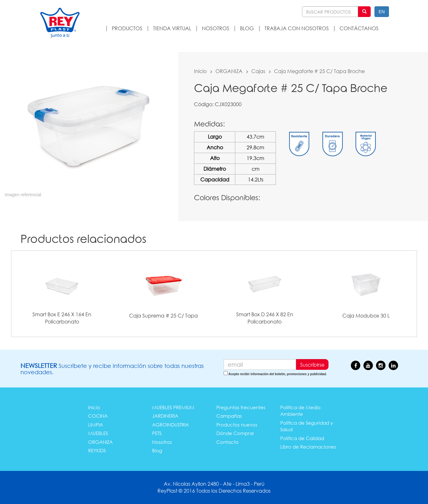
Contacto (228, 442)
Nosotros (162, 442)
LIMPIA (96, 425)
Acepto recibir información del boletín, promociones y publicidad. (277, 374)
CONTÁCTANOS (359, 28)
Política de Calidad (302, 438)
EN (382, 12)
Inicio (200, 71)
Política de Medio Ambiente (300, 411)
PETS (157, 433)
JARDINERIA (165, 416)
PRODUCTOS (127, 28)
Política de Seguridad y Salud (307, 426)
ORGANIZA (229, 71)
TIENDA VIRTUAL (172, 28)
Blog (157, 450)
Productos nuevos (237, 425)
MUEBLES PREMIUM (173, 407)
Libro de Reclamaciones (308, 447)
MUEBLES (98, 433)
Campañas (229, 416)
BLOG (247, 28)
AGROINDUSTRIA (171, 425)
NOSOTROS (216, 28)
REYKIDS (97, 450)
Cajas (258, 71)
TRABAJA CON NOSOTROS (297, 28)
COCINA (98, 416)
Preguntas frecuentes (241, 407)
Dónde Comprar (235, 433)
